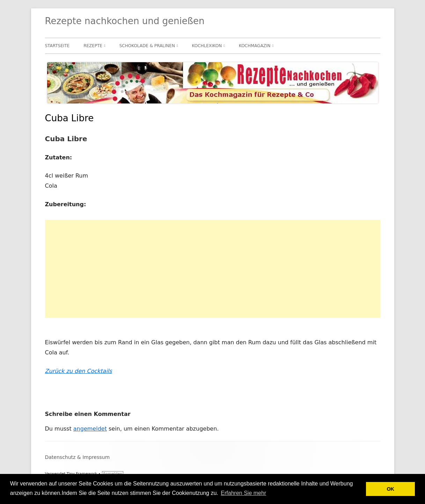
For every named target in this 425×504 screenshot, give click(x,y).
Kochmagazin (255, 46)
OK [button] (390, 489)
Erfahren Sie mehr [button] (243, 493)
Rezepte (93, 46)
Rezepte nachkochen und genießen (125, 21)
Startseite (57, 46)
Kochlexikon (207, 46)
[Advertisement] (213, 269)
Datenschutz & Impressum (78, 457)
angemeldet (90, 429)
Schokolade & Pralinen (147, 46)
